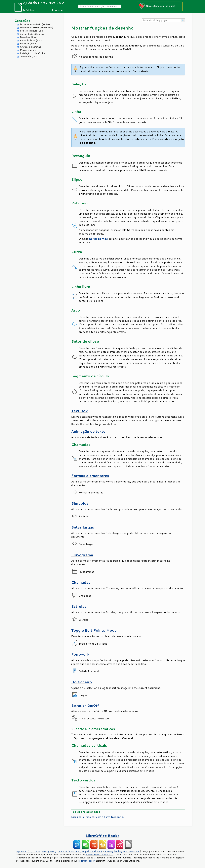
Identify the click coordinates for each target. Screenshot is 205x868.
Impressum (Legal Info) (28, 851)
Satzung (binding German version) (122, 851)
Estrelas (79, 606)
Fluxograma (82, 555)
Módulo (28, 10)
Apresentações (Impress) (32, 34)
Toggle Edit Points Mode (94, 630)
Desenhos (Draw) (29, 37)
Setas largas (83, 527)
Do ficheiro (82, 682)
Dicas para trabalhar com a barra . (98, 817)
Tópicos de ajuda (28, 56)
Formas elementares (90, 476)
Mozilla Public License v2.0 (100, 854)
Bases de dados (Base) (31, 40)
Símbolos (80, 503)
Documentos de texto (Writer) (35, 24)
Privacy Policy (49, 851)
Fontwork (80, 654)
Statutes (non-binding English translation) (80, 851)
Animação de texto (88, 431)
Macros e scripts (28, 50)
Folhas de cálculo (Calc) (32, 31)
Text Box (79, 411)
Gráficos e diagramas (30, 47)
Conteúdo (22, 21)
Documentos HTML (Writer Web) (37, 28)
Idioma (56, 10)
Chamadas (81, 582)
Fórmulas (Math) (28, 44)
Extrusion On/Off (85, 706)
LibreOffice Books (102, 836)
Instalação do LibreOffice (33, 53)
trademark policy (86, 861)
